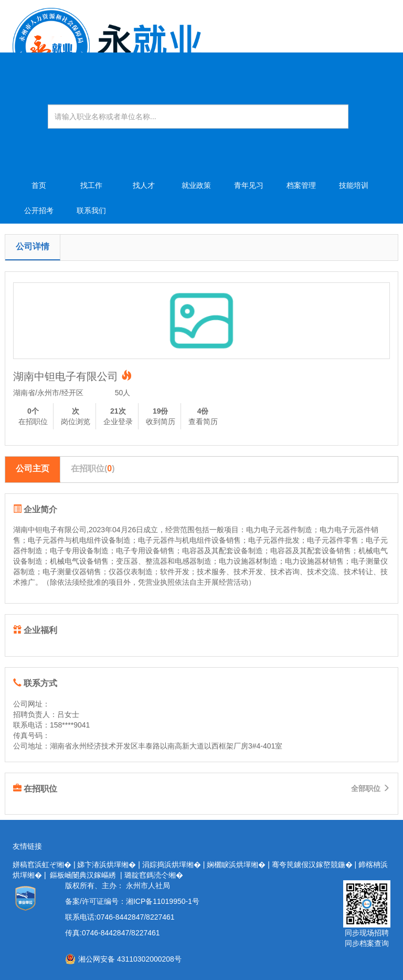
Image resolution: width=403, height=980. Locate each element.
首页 (39, 185)
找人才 (144, 185)
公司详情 (33, 246)
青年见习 (249, 185)
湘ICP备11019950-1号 (163, 901)
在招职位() (93, 468)
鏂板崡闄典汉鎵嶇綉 (83, 875)
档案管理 (301, 185)
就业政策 (196, 185)
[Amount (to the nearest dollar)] (198, 117)
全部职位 (370, 788)
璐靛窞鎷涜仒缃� (154, 875)
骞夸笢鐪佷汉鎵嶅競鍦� (312, 865)
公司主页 (33, 468)
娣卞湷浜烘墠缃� (107, 865)
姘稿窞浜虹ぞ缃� (42, 865)
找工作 (91, 185)
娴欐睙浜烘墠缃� (236, 865)
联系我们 (91, 210)
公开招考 (39, 210)
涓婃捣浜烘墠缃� (172, 865)
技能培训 (354, 185)
